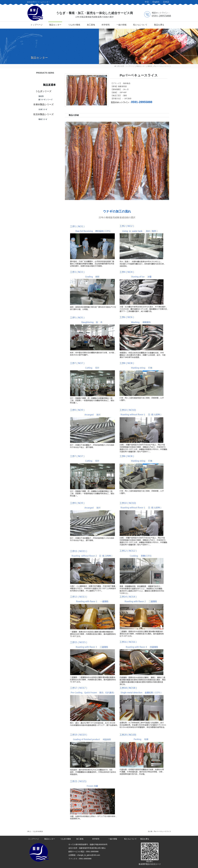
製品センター (55, 25)
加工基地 (91, 25)
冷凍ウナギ (43, 109)
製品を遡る (159, 25)
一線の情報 (121, 25)
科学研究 (106, 25)
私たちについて (140, 25)
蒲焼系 (150, 66)
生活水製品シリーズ (43, 114)
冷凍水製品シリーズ (43, 104)
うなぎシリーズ (43, 91)
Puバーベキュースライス (162, 831)
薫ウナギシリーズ (45, 100)
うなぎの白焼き (38, 831)
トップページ (36, 25)
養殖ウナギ (43, 119)
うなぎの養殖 (74, 25)
